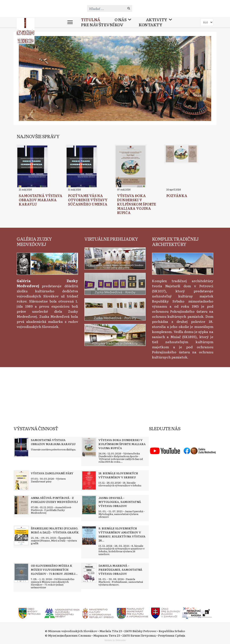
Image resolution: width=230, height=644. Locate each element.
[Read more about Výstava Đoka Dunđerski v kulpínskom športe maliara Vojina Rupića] (131, 167)
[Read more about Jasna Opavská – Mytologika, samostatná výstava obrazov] (89, 505)
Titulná (91, 20)
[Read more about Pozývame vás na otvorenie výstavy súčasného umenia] (82, 167)
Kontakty (150, 25)
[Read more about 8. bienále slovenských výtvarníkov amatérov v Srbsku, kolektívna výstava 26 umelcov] (89, 536)
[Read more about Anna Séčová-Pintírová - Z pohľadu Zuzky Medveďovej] (21, 505)
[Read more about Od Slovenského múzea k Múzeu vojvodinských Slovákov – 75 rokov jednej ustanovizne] (21, 573)
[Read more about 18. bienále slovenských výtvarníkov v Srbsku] (89, 480)
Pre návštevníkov (102, 25)
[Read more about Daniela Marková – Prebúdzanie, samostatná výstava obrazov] (89, 573)
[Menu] (70, 22)
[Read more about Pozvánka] (181, 154)
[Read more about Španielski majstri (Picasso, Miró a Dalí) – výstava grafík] (21, 536)
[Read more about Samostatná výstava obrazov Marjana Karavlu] (32, 167)
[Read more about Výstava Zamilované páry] (21, 480)
